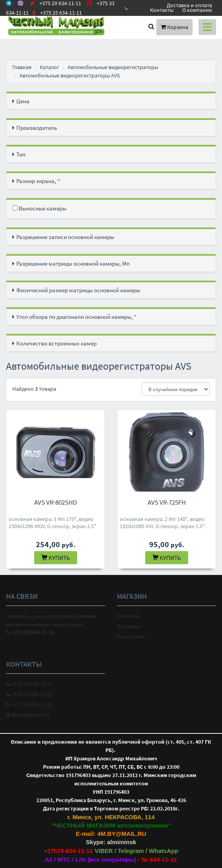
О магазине (131, 637)
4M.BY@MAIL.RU (28, 715)
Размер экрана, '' (38, 181)
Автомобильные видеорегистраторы (113, 67)
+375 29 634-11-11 (29, 684)
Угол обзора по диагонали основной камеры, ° (76, 317)
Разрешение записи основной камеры (65, 237)
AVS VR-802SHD (55, 502)
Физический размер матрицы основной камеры (78, 290)
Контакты (162, 10)
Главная (22, 67)
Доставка (128, 626)
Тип (21, 154)
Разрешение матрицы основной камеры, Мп (73, 263)
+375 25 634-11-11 (29, 704)
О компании (197, 10)
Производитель (37, 128)
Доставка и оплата (189, 5)
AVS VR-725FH (167, 502)
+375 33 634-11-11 (29, 694)
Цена (23, 101)
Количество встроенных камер (56, 343)
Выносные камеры (39, 208)
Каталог (50, 67)
